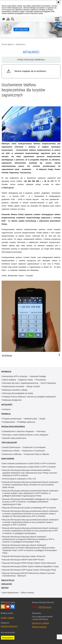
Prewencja (6, 414)
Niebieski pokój (31, 419)
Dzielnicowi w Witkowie (12, 454)
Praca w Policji (8, 580)
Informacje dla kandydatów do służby (18, 393)
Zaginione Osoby (26, 380)
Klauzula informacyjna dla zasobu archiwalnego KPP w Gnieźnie (29, 508)
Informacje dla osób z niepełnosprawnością (20, 383)
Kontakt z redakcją (7, 618)
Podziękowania (9, 422)
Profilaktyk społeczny (26, 422)
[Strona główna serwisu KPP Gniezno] (4, 19)
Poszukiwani (41, 380)
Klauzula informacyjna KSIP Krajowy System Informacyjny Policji (29, 570)
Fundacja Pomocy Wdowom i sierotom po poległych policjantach (29, 397)
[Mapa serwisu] (8, 19)
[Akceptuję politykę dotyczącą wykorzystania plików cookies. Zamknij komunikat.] (58, 2)
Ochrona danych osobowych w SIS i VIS (19, 479)
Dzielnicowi (7, 584)
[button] (57, 19)
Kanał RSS (3, 607)
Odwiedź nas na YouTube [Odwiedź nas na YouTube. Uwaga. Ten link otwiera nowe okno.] (8, 607)
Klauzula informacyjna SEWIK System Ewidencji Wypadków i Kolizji (30, 566)
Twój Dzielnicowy (9, 443)
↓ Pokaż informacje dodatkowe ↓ (31, 60)
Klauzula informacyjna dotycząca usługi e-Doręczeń (24, 556)
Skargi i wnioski (33, 386)
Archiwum (6, 409)
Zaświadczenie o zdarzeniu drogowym (18, 431)
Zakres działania (9, 380)
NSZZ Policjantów (48, 383)
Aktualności (20, 44)
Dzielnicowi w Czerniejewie (34, 447)
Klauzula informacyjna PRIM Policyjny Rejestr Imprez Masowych (29, 563)
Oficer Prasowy (28, 593)
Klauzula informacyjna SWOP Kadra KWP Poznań (23, 560)
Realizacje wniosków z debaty (15, 390)
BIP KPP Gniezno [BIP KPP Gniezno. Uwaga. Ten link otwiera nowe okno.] (45, 607)
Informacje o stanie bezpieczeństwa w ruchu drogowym (25, 435)
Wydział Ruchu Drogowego (13, 427)
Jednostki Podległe (38, 376)
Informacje (6, 372)
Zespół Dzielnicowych (11, 447)
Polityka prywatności (39, 627)
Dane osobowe (8, 459)
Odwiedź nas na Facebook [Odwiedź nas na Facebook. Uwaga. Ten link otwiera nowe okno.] (13, 607)
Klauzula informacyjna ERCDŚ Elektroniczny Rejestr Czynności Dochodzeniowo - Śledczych (29, 574)
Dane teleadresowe (11, 593)
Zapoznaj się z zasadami (40, 623)
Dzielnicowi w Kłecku (11, 451)
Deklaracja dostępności (12, 400)
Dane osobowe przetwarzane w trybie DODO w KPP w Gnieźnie (29, 463)
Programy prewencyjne (12, 419)
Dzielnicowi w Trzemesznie (34, 451)
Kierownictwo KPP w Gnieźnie (15, 376)
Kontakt (5, 588)
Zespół (42, 419)
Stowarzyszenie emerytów (13, 386)
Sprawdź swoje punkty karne (14, 438)
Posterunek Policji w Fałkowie (37, 454)
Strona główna (8, 44)
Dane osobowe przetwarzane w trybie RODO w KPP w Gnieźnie (29, 467)
